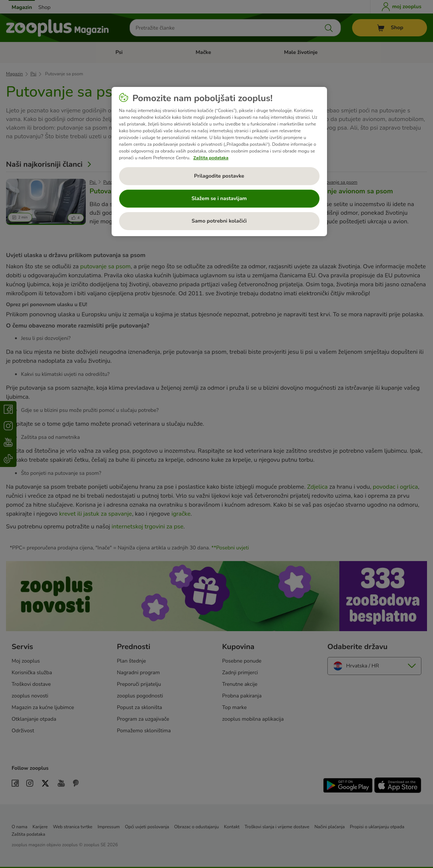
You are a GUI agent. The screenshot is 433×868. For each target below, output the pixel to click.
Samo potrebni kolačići (219, 221)
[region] (219, 162)
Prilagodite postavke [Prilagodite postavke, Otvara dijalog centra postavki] (219, 176)
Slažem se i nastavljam (219, 198)
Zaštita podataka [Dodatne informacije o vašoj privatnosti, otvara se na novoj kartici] (211, 158)
